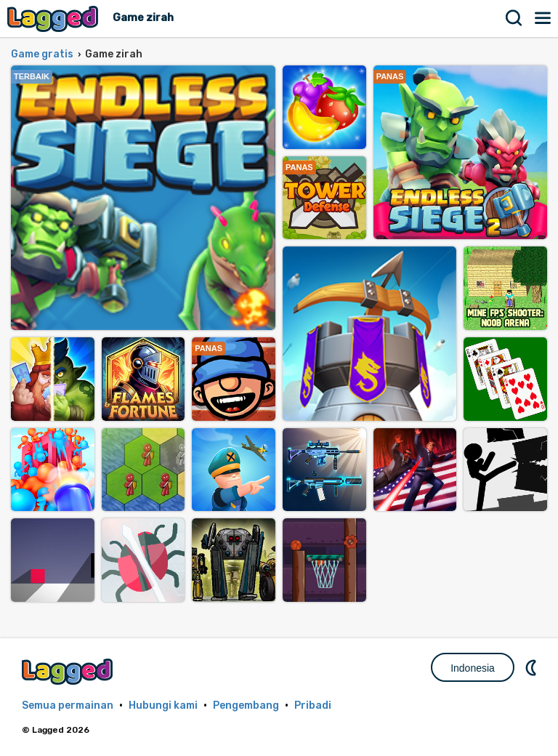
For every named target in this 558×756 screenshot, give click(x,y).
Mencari (514, 18)
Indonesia (473, 668)
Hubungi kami (163, 705)
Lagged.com (69, 671)
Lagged (54, 19)
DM (533, 667)
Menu (543, 18)
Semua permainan (68, 705)
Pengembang (246, 705)
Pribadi (313, 705)
